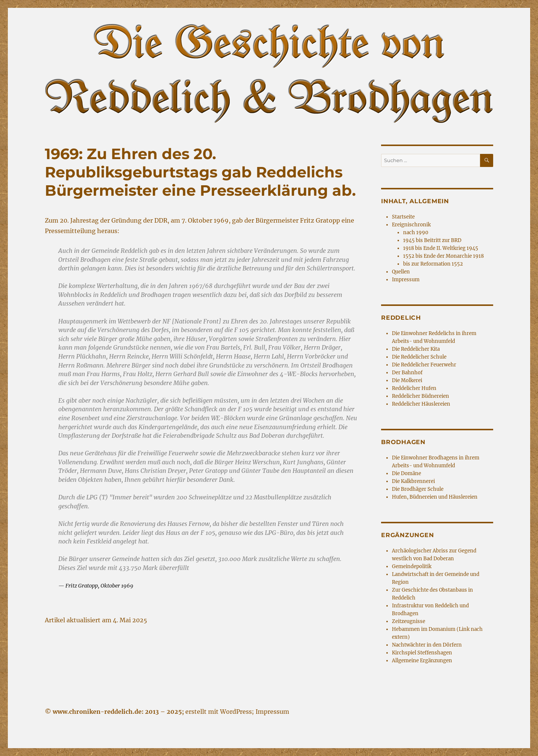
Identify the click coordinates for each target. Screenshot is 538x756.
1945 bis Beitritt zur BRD (432, 240)
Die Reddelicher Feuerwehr (424, 365)
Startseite (403, 217)
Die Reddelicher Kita (416, 349)
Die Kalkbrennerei (413, 481)
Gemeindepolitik (412, 566)
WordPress (236, 712)
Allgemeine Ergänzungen (422, 661)
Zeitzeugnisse (409, 621)
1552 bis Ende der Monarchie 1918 (443, 256)
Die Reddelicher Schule (419, 357)
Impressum (406, 280)
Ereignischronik (411, 225)
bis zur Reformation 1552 (433, 264)
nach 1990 (416, 233)
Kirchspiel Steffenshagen (422, 653)
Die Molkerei (407, 380)
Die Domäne (406, 473)
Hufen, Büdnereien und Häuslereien (435, 497)
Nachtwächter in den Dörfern (427, 645)
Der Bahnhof (407, 373)
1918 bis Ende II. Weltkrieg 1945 (441, 248)
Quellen (401, 272)
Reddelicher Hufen (414, 388)
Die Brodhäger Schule (418, 489)
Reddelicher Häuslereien (421, 404)
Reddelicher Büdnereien (420, 396)
